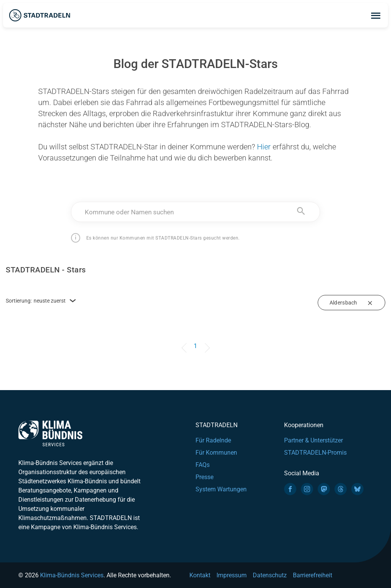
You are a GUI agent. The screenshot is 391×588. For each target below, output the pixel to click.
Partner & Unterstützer (313, 440)
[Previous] (185, 342)
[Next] (206, 342)
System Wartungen (221, 489)
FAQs (203, 465)
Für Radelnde (213, 440)
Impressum (232, 575)
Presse (204, 477)
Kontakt (200, 575)
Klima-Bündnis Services (72, 575)
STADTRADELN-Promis (315, 453)
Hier (264, 147)
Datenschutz (270, 575)
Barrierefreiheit (313, 575)
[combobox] (196, 212)
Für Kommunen (216, 453)
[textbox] (196, 212)
